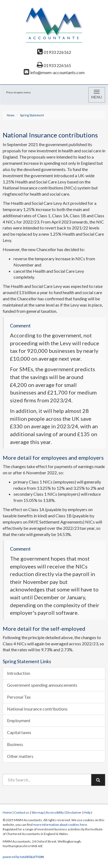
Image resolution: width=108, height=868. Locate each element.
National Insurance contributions (37, 709)
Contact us (22, 812)
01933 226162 (54, 52)
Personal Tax (19, 697)
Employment (19, 720)
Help (87, 812)
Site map (38, 812)
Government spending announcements (42, 685)
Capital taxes (19, 732)
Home (7, 812)
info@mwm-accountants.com (54, 72)
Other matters (20, 756)
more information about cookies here (60, 825)
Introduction (19, 673)
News (11, 115)
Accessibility (55, 812)
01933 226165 (54, 65)
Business (15, 744)
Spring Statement (32, 115)
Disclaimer (74, 812)
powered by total (23, 857)
